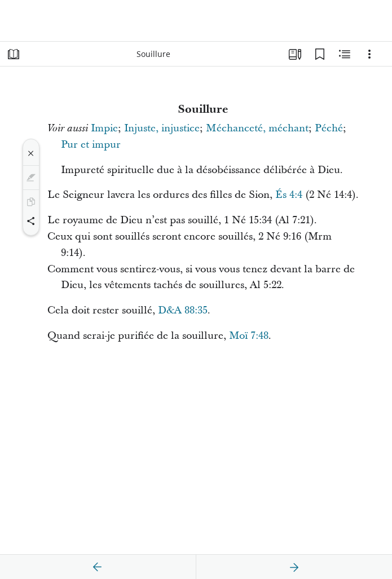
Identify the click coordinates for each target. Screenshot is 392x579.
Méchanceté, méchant (257, 128)
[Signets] (320, 54)
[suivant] (294, 567)
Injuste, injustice (162, 128)
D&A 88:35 (183, 310)
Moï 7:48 (249, 336)
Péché (329, 128)
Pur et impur (91, 145)
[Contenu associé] (345, 54)
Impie (104, 128)
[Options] (369, 54)
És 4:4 (289, 195)
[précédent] (98, 567)
